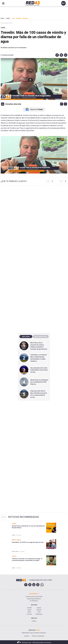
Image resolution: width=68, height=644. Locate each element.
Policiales (39, 610)
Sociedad (29, 608)
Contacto (26, 636)
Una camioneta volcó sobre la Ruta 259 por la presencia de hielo (39, 370)
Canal (3, 28)
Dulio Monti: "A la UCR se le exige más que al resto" (28, 542)
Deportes (39, 608)
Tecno (39, 612)
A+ (62, 104)
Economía (29, 614)
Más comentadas (41, 337)
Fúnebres (34, 621)
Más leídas (26, 337)
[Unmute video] (34, 155)
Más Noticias (39, 614)
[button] (57, 55)
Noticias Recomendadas (24, 517)
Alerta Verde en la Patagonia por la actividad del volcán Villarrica (39, 382)
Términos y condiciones (38, 636)
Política (29, 612)
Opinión (29, 610)
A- (65, 104)
